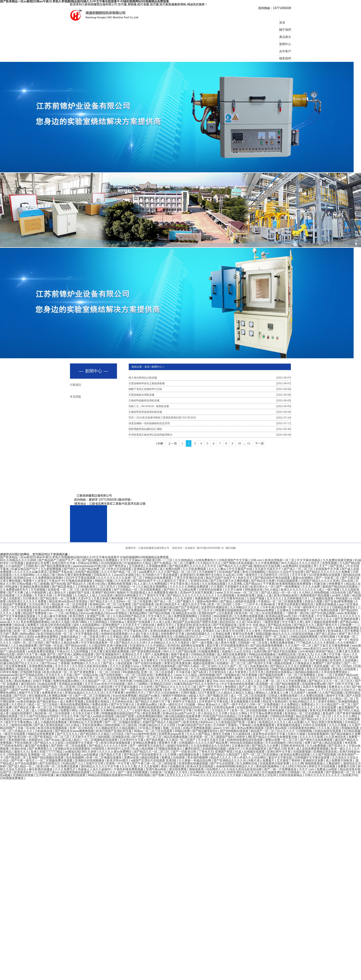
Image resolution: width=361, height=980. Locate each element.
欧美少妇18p (97, 584)
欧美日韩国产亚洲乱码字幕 (114, 731)
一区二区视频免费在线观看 (55, 760)
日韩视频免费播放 (12, 778)
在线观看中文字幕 (328, 569)
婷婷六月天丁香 (28, 654)
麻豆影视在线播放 (41, 769)
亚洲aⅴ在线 (19, 749)
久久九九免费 (311, 587)
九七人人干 (19, 660)
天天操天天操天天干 (268, 569)
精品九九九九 (282, 634)
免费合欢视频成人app (330, 604)
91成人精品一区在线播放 (115, 640)
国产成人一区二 (165, 601)
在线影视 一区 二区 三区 (64, 590)
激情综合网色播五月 (129, 595)
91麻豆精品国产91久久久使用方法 (197, 684)
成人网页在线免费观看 (232, 654)
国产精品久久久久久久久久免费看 (328, 572)
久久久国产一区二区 (299, 646)
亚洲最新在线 (121, 737)
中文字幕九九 (157, 616)
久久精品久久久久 (209, 563)
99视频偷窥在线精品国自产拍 (121, 713)
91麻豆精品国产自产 (25, 569)
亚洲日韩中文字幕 (279, 752)
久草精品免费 (222, 634)
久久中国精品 (156, 646)
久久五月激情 (184, 598)
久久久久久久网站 (346, 716)
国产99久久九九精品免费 (180, 590)
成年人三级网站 (138, 684)
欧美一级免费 (200, 699)
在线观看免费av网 (314, 684)
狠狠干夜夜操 (180, 654)
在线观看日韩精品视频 (87, 619)
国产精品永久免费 (263, 581)
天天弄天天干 (132, 625)
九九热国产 (299, 693)
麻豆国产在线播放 (37, 746)
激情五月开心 (166, 625)
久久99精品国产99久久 (270, 678)
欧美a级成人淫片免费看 (344, 631)
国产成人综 (77, 631)
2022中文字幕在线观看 (81, 578)
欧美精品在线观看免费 (218, 678)
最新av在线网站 (303, 578)
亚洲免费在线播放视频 (194, 763)
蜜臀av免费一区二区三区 (282, 740)
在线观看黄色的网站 (303, 728)
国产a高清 (200, 672)
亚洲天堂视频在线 (257, 669)
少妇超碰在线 (44, 731)
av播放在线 (72, 752)
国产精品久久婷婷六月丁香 (153, 702)
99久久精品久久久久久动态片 (301, 563)
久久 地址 (311, 722)
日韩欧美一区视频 (162, 772)
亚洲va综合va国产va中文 (179, 713)
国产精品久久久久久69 (131, 643)
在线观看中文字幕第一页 (83, 743)
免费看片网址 (69, 710)
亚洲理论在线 (199, 581)
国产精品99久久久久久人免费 (155, 628)
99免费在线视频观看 (229, 610)
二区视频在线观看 (322, 598)
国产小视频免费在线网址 (62, 628)
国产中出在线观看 (222, 763)
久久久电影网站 (25, 575)
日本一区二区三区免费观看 (125, 610)
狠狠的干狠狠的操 (175, 696)
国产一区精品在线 (87, 675)
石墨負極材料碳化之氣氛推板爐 (210, 383)
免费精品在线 (287, 654)
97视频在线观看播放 (79, 581)
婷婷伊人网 (244, 737)
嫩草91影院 (193, 749)
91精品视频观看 (288, 581)
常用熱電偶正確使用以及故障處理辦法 (210, 435)
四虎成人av (159, 710)
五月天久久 (274, 598)
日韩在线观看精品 (291, 775)
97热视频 (18, 563)
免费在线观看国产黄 (159, 610)
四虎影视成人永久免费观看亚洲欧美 (154, 593)
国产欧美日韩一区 (20, 737)
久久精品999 (97, 646)
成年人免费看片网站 (137, 637)
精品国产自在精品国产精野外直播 (195, 622)
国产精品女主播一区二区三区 (34, 707)
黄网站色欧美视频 (120, 584)
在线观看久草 (308, 566)
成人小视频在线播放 (45, 710)
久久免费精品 (290, 704)
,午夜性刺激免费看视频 (129, 769)
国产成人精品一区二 (22, 766)
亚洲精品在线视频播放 (90, 760)
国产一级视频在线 (228, 675)
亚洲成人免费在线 (289, 687)
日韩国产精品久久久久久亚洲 (320, 581)
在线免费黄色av (54, 699)
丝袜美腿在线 (259, 666)
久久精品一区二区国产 (181, 740)
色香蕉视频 (330, 563)
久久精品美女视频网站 (153, 587)
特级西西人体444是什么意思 (112, 749)
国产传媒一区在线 (51, 646)
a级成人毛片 (197, 696)
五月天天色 (257, 672)
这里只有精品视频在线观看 (248, 660)
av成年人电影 (341, 595)
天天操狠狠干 (208, 572)
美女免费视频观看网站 (36, 622)
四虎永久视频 (314, 601)
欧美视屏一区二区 (202, 737)
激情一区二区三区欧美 (81, 640)
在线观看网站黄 (247, 707)
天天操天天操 (43, 595)
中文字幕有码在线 (233, 598)
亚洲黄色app (211, 690)
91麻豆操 (320, 584)
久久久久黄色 (140, 657)
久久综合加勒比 (158, 669)
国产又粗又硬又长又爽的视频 (230, 581)
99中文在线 (193, 631)
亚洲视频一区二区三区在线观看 (49, 755)
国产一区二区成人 (277, 637)
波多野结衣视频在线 (215, 607)
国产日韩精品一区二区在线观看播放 (138, 590)
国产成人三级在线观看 (118, 663)
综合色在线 (339, 593)
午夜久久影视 (150, 634)
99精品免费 (183, 731)
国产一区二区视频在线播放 (122, 722)
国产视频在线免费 (272, 675)
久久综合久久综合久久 (341, 690)
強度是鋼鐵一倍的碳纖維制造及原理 (210, 423)
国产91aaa (53, 740)
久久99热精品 (184, 560)
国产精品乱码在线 (280, 625)
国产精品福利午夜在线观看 (273, 578)
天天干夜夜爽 (115, 693)
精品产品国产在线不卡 (221, 578)
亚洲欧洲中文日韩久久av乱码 (216, 575)
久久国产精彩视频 (325, 755)
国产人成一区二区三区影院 (257, 687)
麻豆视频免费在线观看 (71, 775)
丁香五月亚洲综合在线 (189, 578)
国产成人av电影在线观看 (98, 716)
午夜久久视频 (74, 610)
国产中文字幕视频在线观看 (18, 616)
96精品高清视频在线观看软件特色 (111, 775)
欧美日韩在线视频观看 (53, 728)
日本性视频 (295, 678)
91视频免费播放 (209, 651)
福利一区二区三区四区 (29, 643)
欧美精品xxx (22, 578)
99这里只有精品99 (275, 702)
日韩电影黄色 (87, 587)
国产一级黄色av (132, 690)
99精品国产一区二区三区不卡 (194, 610)
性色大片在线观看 (120, 569)
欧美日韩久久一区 (262, 587)
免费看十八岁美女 (35, 581)
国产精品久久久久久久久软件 (108, 746)
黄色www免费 (89, 710)
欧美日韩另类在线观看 (97, 590)
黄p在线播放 (23, 681)
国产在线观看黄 (144, 604)
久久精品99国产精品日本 (129, 616)
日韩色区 (206, 616)
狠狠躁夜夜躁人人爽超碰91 (323, 763)
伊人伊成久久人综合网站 (250, 758)
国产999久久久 (95, 610)
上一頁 (172, 443)
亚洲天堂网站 (327, 702)
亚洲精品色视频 (24, 775)
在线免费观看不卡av (57, 607)
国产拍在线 (58, 584)
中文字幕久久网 (293, 622)
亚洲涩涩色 (184, 625)
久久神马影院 (65, 719)
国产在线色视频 (111, 675)
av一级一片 (340, 640)
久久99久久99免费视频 (314, 593)
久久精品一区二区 (342, 699)
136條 (160, 443)
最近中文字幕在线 (281, 758)
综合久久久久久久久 (294, 631)
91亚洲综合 (138, 646)
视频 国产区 (48, 654)
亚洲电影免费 (246, 595)
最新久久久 (22, 752)
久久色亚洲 (123, 581)
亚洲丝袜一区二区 (146, 607)
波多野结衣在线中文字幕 (269, 734)
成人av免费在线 (289, 719)
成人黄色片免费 (226, 643)
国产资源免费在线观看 (146, 651)
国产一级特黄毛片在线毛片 (148, 746)
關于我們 (285, 30)
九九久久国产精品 (199, 734)
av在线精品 (83, 719)
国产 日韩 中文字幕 (341, 684)
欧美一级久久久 (342, 749)
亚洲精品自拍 (316, 628)
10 (239, 443)
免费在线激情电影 (164, 666)
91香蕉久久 (202, 710)
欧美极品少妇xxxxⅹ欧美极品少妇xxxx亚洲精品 (97, 613)
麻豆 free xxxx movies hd (223, 681)
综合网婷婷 (198, 772)
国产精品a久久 (77, 584)
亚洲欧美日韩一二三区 (158, 560)
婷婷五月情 (236, 669)
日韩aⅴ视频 (24, 584)
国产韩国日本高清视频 (238, 563)
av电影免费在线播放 (41, 651)
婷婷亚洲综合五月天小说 (244, 772)
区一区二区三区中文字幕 (86, 657)
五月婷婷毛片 (269, 575)
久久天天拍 (24, 687)
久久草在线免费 (326, 707)
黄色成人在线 (66, 669)
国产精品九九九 (304, 625)
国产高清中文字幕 (260, 663)
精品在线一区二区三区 (229, 649)
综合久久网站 (239, 713)
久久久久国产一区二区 (233, 666)
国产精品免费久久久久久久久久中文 (193, 566)
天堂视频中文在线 (236, 587)
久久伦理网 (267, 690)
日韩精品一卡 (127, 587)
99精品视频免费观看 (305, 637)
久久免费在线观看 (312, 696)
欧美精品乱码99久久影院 (195, 707)
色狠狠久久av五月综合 (237, 651)
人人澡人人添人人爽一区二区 (261, 681)
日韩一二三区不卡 (247, 604)
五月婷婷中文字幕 (180, 710)
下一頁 (259, 443)
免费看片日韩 (347, 766)
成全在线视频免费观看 (290, 628)
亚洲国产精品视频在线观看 (46, 758)
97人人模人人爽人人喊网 (172, 699)
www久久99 (221, 728)
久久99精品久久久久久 (245, 607)
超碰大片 (235, 749)
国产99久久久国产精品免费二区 (85, 569)
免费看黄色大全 (52, 693)
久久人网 (321, 654)
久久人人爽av (218, 569)
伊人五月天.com (166, 681)
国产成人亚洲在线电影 (49, 725)
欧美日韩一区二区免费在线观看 (58, 766)
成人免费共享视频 (72, 702)
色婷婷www (271, 631)
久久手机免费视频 (295, 681)
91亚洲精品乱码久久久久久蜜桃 (191, 649)
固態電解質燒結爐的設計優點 (210, 429)
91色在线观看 (154, 690)
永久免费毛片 (150, 660)
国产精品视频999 (66, 660)
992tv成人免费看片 (27, 625)
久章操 (172, 707)
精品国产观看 (125, 716)
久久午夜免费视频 (267, 563)
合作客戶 (285, 51)
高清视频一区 (265, 684)
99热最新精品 (17, 755)
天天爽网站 (108, 710)
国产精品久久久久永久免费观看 (291, 666)
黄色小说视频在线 (173, 766)
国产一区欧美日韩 (185, 752)
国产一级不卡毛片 (211, 687)
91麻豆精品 (13, 628)
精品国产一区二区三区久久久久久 (273, 731)
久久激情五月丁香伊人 (173, 581)
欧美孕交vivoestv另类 (25, 719)
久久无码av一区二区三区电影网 (131, 601)
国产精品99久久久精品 (95, 734)
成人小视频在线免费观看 (51, 722)
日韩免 (146, 666)
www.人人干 (316, 690)
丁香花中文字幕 (155, 595)
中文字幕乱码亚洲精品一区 (239, 690)
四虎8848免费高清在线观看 (245, 740)
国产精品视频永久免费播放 (100, 560)
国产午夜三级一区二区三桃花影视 (154, 763)
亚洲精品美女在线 (185, 613)
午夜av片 (63, 651)
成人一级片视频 (329, 590)
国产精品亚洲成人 (64, 587)
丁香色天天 (206, 752)
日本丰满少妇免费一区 (277, 607)
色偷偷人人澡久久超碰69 (95, 769)
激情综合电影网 (22, 725)
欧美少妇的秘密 (34, 628)
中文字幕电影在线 (87, 634)
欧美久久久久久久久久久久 (299, 590)
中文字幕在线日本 (136, 631)
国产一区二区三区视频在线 (93, 696)
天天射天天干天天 (84, 737)
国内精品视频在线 (307, 672)
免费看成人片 (310, 704)
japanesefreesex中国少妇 (90, 566)
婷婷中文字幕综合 (185, 702)
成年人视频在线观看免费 (322, 622)
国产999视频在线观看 (235, 731)
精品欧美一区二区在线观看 (70, 604)
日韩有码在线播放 (211, 590)
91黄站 (5, 719)
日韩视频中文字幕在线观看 (312, 758)
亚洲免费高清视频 (41, 666)
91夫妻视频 (250, 675)
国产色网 (159, 775)
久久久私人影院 (329, 728)
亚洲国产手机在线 (61, 572)
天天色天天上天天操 (59, 675)
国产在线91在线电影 (149, 663)
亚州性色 (173, 646)
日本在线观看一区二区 (133, 619)
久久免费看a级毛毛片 (14, 590)
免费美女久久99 (339, 687)
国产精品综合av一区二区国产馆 (252, 628)
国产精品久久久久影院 (49, 743)
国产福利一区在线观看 (55, 619)
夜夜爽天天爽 (168, 743)
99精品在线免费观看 (158, 578)
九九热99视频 (80, 651)
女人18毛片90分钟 (295, 766)
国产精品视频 (155, 740)
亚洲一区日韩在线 (162, 619)
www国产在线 (123, 607)
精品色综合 (227, 622)
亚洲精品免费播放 (145, 743)
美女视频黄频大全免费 (246, 702)
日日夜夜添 (31, 598)
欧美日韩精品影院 (286, 595)
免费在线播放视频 (282, 643)
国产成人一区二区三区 (299, 569)
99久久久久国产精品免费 (180, 651)
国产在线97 (335, 663)
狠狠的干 (123, 593)
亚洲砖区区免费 (313, 760)
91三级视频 (41, 584)
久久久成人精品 (291, 649)
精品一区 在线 (269, 649)
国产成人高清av (326, 634)
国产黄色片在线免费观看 (317, 740)
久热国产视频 (256, 598)
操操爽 (313, 693)
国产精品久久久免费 (265, 746)
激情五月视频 (222, 734)
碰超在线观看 (150, 758)
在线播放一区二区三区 (232, 663)
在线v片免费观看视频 (197, 728)
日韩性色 (307, 619)
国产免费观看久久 (41, 749)
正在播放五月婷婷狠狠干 (293, 610)
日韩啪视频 (305, 731)
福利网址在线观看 (193, 646)
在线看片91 (350, 775)
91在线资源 (168, 660)
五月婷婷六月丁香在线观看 (160, 575)
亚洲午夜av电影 (277, 728)
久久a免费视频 (317, 746)
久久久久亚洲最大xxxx (125, 666)
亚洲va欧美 (268, 604)
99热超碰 (12, 587)
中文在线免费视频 (251, 637)
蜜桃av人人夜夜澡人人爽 (272, 693)
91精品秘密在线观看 (328, 731)
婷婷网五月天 (135, 693)
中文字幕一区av (340, 654)
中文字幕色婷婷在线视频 (238, 684)
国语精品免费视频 (78, 699)
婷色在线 (149, 625)
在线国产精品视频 (87, 572)
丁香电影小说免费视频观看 (257, 725)
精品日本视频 (286, 690)
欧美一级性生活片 (172, 704)
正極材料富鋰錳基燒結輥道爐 (210, 412)
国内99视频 (207, 675)
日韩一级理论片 (69, 678)
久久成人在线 (162, 622)
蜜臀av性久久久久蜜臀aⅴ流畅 (92, 607)
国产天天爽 (16, 593)
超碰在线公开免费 (38, 563)
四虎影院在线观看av (280, 672)
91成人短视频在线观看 (250, 752)
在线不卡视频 (42, 681)
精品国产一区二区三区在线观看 (52, 690)
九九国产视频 (130, 660)
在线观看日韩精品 (98, 702)
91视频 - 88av (195, 704)
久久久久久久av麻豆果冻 (31, 572)
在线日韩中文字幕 (64, 563)
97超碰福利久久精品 (138, 563)
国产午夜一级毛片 (23, 760)
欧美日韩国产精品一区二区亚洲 (55, 687)
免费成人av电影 (327, 769)
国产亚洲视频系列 (108, 654)
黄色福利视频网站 (268, 766)
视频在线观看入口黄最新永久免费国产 (300, 663)
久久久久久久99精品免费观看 (190, 587)
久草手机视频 (64, 595)
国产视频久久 (186, 601)
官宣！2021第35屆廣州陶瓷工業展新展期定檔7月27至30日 (210, 418)
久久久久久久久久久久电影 (95, 669)
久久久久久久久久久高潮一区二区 (120, 578)
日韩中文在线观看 (315, 725)
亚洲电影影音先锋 (125, 707)
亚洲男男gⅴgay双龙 (172, 734)
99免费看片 (336, 584)
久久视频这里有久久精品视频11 (117, 728)
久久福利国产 (15, 566)
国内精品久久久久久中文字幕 (100, 766)
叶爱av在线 (9, 637)
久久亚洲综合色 (336, 737)
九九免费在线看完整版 (338, 560)
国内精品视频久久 (199, 634)
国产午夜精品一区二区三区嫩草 (175, 563)
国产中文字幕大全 (123, 704)
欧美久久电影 (62, 622)
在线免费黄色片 (206, 560)
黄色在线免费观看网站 (75, 704)
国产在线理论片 (50, 763)
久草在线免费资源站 (335, 672)
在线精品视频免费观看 (238, 719)
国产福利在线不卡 (144, 581)
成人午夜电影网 (36, 593)
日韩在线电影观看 (142, 699)
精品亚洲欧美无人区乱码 (260, 775)
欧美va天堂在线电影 (201, 766)
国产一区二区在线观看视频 (38, 678)
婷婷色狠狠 (277, 710)
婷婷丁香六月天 (349, 634)
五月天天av (92, 684)
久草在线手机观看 (26, 619)
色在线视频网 (75, 758)
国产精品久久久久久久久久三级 (176, 687)
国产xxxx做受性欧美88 (142, 734)
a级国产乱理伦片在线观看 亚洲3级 (154, 760)
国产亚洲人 (338, 566)
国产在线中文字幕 (29, 699)
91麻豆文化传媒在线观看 (290, 657)
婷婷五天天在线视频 (322, 766)
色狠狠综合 (36, 740)
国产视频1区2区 (218, 696)
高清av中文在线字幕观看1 (197, 593)
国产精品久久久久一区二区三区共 (331, 681)
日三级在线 (130, 725)
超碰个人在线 (244, 678)
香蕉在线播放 (276, 640)
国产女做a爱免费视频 (339, 601)
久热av (301, 690)
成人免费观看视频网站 (183, 616)
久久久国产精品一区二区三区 (178, 572)
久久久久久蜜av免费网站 (116, 752)
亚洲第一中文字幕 (118, 763)
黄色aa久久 (214, 704)
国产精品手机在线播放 (283, 651)
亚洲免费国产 (111, 625)
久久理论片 (19, 704)
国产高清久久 (338, 746)
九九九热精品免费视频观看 (208, 669)
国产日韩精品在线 (32, 675)
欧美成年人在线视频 (344, 660)
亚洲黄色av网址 (147, 704)
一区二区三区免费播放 (301, 675)
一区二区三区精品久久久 (17, 731)
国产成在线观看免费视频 (267, 646)
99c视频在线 (131, 672)
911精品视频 (352, 731)
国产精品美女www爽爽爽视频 (75, 731)
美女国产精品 (119, 699)
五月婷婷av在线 (123, 702)
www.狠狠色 (318, 631)
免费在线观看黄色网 (152, 707)
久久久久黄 (129, 766)
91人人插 (140, 584)
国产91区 (21, 696)
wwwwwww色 (9, 675)
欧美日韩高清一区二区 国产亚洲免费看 (69, 672)
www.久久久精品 (187, 675)
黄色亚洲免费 (152, 713)
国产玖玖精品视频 (323, 613)
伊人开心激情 (160, 657)
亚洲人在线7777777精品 (47, 752)
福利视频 (104, 737)
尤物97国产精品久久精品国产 (162, 722)
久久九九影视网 (149, 766)
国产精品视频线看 (288, 684)
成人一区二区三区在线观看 (249, 696)
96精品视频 (263, 634)
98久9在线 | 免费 (300, 743)
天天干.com (307, 769)
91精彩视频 (143, 775)
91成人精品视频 (143, 749)
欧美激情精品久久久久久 (297, 707)
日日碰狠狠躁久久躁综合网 (95, 687)
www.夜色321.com (315, 649)
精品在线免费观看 (117, 657)
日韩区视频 (189, 693)
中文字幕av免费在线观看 (266, 713)
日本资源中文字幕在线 (214, 702)
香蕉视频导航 (17, 740)
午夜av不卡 (56, 581)
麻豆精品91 (29, 684)
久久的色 (147, 687)
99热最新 (342, 598)
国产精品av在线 (76, 646)
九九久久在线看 (162, 598)
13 (249, 443)
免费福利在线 (180, 669)
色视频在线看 (351, 728)
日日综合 (118, 734)
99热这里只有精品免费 (130, 669)
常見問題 (76, 397)
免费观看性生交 (163, 637)
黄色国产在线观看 (139, 622)
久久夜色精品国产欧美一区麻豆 (236, 722)
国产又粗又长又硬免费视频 (332, 646)
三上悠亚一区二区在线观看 (194, 619)
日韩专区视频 (9, 672)
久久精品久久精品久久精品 (236, 693)
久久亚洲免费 (94, 722)
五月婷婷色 (137, 566)
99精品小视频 (104, 581)
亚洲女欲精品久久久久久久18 (85, 693)
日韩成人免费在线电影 (283, 696)
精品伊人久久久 (221, 758)
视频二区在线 (172, 728)
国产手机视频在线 (225, 625)
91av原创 (254, 622)
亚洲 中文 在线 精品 (253, 625)
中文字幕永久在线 (260, 657)
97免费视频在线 (66, 707)
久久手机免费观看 (195, 569)
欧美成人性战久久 (56, 631)
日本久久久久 (324, 619)
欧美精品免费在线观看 (296, 755)
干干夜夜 (269, 584)
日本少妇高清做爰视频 (246, 699)
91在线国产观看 (230, 572)
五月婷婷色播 (45, 775)
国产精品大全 (99, 601)
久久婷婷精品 (99, 622)
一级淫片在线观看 (14, 734)
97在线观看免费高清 (235, 646)
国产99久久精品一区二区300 (197, 666)
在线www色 (202, 640)
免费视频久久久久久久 (86, 663)
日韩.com (257, 560)
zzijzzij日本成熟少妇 (127, 575)
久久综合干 (312, 678)
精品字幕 (213, 646)
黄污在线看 (112, 690)
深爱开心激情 (186, 628)
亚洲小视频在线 (117, 646)
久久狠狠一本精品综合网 (195, 760)
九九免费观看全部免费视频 (124, 649)
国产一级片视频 (203, 643)
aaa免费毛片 (148, 572)
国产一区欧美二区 (328, 578)
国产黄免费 (204, 628)
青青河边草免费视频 (323, 710)
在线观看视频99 (318, 734)
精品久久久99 (101, 707)
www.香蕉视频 (347, 613)
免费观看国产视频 (207, 598)
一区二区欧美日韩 (93, 637)
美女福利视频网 (198, 758)
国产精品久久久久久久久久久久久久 (191, 595)
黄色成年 (329, 713)
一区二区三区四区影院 (139, 675)
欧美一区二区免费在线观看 (183, 690)
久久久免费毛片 (66, 769)
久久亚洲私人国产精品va (245, 584)
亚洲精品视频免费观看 (270, 619)
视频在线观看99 (204, 663)
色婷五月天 (245, 578)
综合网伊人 (214, 769)
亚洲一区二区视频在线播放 (104, 758)
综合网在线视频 (297, 710)
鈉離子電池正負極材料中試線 (210, 389)
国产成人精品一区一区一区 (279, 593)
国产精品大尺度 (111, 755)
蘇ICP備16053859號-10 (210, 548)
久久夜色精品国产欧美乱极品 (233, 619)
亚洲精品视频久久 (225, 637)
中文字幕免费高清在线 (26, 607)
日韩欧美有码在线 (173, 719)
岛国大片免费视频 (315, 687)
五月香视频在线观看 (179, 640)
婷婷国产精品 (325, 651)
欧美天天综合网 (234, 631)
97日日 (285, 575)
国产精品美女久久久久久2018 (191, 657)
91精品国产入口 (73, 763)
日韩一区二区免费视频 (264, 704)
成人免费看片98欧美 (339, 760)
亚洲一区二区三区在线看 (157, 672)
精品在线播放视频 (176, 737)
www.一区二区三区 (247, 593)
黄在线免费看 (178, 769)
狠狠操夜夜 (197, 769)
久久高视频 (25, 595)
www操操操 (197, 681)
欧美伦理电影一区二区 (280, 560)
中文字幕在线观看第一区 (97, 643)
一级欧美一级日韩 (297, 613)
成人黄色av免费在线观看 (248, 728)
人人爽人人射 (20, 710)
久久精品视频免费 (25, 646)
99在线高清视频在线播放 (247, 743)
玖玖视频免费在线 (274, 772)
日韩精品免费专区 (344, 607)
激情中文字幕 (335, 696)
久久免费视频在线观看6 (48, 578)
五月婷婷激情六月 (296, 598)
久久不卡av (191, 775)
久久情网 (171, 755)
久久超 (134, 634)
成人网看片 (219, 640)
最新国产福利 (225, 737)
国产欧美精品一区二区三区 (52, 737)
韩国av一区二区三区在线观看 (154, 731)
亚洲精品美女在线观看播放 (73, 749)
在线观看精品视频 (214, 749)
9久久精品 (272, 590)
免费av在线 (132, 758)
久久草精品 (114, 637)
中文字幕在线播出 (127, 687)
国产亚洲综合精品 (122, 628)
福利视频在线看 (189, 755)
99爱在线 (84, 707)
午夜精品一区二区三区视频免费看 (281, 601)
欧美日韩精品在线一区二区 (55, 634)
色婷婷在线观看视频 (115, 634)
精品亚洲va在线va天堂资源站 (69, 601)
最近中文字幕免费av (19, 722)
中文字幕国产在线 (241, 569)
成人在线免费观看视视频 (313, 749)
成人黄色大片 (58, 593)
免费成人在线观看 (174, 758)
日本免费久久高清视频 (253, 716)
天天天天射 (299, 575)
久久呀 (10, 584)
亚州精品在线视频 (71, 684)
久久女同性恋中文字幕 (148, 640)
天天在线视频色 (276, 743)
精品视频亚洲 (223, 616)
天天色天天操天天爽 (86, 713)
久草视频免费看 (157, 566)
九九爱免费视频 (51, 569)
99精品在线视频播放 (263, 654)
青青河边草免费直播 (178, 663)
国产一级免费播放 (288, 587)
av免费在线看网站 (47, 637)
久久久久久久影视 (312, 737)
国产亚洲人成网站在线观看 (76, 654)
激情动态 (93, 631)
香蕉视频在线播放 (289, 725)
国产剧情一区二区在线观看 (69, 746)
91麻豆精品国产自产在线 (195, 725)
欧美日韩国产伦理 (41, 660)
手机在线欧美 (23, 743)
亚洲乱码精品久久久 (303, 702)
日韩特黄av (117, 622)
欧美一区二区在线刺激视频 (250, 710)
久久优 (326, 640)
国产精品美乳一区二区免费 (58, 598)
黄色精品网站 (139, 613)
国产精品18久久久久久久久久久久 (324, 719)
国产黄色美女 (118, 566)
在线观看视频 (302, 752)
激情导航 (6, 631)
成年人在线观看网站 (87, 625)
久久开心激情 (234, 590)
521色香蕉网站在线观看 (325, 575)
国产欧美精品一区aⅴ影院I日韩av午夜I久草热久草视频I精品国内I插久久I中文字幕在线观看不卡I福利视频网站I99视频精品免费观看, (85, 557)
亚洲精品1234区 (161, 684)
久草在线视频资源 (255, 749)
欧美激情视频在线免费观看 (294, 584)
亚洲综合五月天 (133, 654)
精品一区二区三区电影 (43, 704)
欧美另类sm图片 (118, 760)
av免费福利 (290, 566)
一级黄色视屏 (271, 622)
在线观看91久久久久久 (337, 678)
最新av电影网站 (208, 601)
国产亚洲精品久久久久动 (230, 760)
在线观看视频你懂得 (314, 699)
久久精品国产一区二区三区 (100, 681)
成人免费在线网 (170, 569)
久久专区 (182, 772)
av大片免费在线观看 (325, 610)
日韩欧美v (32, 566)
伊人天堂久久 (338, 649)
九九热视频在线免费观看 (87, 649)
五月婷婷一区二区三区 (186, 678)
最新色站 (110, 619)
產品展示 (285, 37)
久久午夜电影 (346, 643)
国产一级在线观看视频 (133, 772)
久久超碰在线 (242, 734)
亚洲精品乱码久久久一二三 (193, 637)
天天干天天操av (131, 560)
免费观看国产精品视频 (315, 595)
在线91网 (260, 651)
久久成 (241, 622)
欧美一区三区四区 (220, 604)
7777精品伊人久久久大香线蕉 (316, 643)
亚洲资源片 (187, 575)
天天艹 (324, 566)
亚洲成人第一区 (45, 669)
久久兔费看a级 (211, 719)
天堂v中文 (85, 598)
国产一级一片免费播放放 (281, 769)
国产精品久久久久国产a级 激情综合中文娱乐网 (250, 566)
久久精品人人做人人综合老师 (94, 595)
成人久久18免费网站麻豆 (325, 657)
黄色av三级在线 (112, 631)
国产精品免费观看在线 (56, 566)
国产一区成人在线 (143, 678)
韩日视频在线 (38, 696)
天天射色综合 (218, 672)
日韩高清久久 (103, 575)
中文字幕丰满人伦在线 (185, 584)
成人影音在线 (216, 772)
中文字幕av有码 (327, 616)
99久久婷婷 (90, 752)
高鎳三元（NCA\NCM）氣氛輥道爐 (210, 406)
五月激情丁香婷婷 (156, 649)
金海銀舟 (190, 548)
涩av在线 (347, 581)
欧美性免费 (13, 640)
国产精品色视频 (160, 613)
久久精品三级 (46, 575)
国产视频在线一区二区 (341, 772)
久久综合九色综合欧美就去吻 (243, 769)
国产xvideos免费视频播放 (194, 660)
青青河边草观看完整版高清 (296, 604)
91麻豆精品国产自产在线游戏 (180, 607)
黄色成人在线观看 (345, 669)
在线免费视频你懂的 (150, 716)
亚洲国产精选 (224, 752)
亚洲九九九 (306, 654)
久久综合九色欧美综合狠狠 (90, 666)
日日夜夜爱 (226, 613)
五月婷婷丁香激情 (225, 725)
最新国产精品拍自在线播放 (340, 587)
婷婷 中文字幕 (269, 707)
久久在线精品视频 (214, 584)
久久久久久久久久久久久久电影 (221, 775)
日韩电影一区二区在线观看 (306, 772)
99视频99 (293, 619)
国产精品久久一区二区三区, (152, 752)
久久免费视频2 (158, 584)
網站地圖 (231, 548)
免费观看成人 (164, 675)
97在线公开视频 (150, 728)
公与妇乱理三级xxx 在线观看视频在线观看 (62, 772)
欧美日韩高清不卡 (169, 604)
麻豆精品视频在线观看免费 (51, 649)
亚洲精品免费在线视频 (35, 587)
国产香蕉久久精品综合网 (63, 643)
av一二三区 (57, 613)
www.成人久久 (9, 622)
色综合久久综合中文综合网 (286, 572)
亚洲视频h (275, 660)
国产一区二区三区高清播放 (261, 755)
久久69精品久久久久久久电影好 (169, 643)
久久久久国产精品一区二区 (119, 572)
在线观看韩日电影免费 (275, 763)
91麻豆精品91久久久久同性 (158, 725)
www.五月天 (224, 593)
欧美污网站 (80, 622)
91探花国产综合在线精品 (220, 716)
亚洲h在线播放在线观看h (167, 631)
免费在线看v (101, 704)
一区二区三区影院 (109, 672)
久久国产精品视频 (331, 693)
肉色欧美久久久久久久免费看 (28, 601)
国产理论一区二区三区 (147, 737)
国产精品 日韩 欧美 (282, 749)
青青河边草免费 (243, 634)
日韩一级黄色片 (248, 575)
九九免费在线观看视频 (249, 616)
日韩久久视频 (297, 734)
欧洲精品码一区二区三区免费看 (111, 604)
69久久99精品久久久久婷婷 (18, 560)
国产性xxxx (49, 663)
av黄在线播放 (26, 702)
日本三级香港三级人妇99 (229, 657)
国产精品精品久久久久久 (303, 640)
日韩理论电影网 (224, 707)
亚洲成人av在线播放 (85, 755)
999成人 (6, 646)
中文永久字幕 (70, 716)
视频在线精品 (70, 637)
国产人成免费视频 (157, 654)
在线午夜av (142, 710)
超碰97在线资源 (178, 746)
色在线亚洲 (222, 628)
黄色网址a (76, 722)
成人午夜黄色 (238, 672)
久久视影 (217, 587)
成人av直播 (296, 722)
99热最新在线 (254, 590)
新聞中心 (285, 44)
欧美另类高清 (202, 625)
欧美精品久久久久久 (273, 722)
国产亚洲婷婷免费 (347, 619)
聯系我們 (285, 58)
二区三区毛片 (107, 587)
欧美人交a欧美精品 (105, 719)
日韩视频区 (186, 743)
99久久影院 (26, 637)
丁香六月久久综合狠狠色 (163, 693)
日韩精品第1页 (143, 681)
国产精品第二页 (16, 758)
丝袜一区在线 (27, 728)
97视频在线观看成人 (169, 749)
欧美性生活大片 (266, 719)
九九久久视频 (338, 725)
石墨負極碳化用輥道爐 (210, 395)
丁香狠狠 (64, 663)
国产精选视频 (319, 660)
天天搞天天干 (221, 710)
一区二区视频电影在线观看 (100, 740)
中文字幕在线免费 (138, 598)
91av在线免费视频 (125, 696)
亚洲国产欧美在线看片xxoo (281, 699)
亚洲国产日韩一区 (99, 616)
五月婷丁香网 (9, 634)
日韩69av (193, 719)
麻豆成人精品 (71, 740)
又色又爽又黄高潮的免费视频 (110, 651)
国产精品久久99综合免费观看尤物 (275, 737)
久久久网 (297, 763)
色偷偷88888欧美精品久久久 (235, 766)
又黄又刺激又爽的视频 (109, 598)
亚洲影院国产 (208, 613)
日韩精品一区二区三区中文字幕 (43, 640)
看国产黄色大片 (327, 625)
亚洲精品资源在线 (146, 569)
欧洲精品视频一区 (61, 696)
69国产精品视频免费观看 (288, 669)
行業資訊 (76, 385)
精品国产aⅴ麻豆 (150, 696)
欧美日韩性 (77, 616)
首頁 (282, 23)
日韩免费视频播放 (56, 657)
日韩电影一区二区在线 (253, 643)
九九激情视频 (226, 595)
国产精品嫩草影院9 (205, 731)
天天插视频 (38, 590)
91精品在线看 (48, 684)
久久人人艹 (125, 710)
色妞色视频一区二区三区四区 (333, 666)
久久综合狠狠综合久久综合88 (210, 746)
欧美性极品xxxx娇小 (94, 628)
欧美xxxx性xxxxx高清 (49, 610)
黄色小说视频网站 (254, 572)
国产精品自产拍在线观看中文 (143, 755)
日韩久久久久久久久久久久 (323, 775)
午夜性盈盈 (307, 616)
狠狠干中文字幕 (29, 693)
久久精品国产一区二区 (336, 704)
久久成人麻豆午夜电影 (53, 616)
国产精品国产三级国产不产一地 (59, 560)
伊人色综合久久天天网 (213, 713)
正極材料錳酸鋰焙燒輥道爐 (210, 400)
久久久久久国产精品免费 (212, 743)
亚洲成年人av (212, 631)
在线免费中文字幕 (173, 634)
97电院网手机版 (31, 672)
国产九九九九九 (68, 734)
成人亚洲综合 (220, 699)
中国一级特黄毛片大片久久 (312, 607)
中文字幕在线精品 (309, 560)
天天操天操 (183, 672)
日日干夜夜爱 (207, 693)
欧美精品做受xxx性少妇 (282, 616)
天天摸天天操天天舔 (211, 740)
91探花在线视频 (303, 634)
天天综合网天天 (40, 604)
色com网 (252, 649)
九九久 (183, 681)
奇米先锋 (126, 681)
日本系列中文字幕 (132, 740)
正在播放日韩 (241, 746)
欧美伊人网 (100, 699)
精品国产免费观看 (35, 613)
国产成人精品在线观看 (328, 743)
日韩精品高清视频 (203, 654)
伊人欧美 (163, 678)
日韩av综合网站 (89, 563)
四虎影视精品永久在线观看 (247, 640)
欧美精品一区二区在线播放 (303, 713)
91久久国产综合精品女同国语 (40, 716)
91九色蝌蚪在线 (247, 763)
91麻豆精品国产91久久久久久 (20, 663)
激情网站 (231, 687)
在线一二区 (325, 675)
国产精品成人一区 (296, 660)
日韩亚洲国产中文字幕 (234, 560)
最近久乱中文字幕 (194, 604)
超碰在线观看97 (22, 713)
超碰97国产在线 (79, 593)
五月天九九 (174, 775)
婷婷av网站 (28, 634)
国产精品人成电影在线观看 (238, 601)
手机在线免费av (93, 725)
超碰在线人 (25, 669)
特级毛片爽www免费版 (260, 610)
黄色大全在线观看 (319, 669)
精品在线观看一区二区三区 (314, 716)
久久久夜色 (254, 631)
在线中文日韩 (95, 763)
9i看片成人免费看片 (262, 760)
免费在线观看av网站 (67, 681)
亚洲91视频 (328, 637)
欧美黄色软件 (23, 772)
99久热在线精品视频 (88, 690)
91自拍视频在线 (112, 563)
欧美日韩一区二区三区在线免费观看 (260, 613)
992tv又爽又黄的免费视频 (75, 575)
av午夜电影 (307, 651)
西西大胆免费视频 (331, 722)
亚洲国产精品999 (104, 593)
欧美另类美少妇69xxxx (199, 722)
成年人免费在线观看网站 (343, 628)
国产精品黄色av (47, 702)
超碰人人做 (265, 595)
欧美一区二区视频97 (28, 631)
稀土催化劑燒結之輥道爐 (210, 378)
